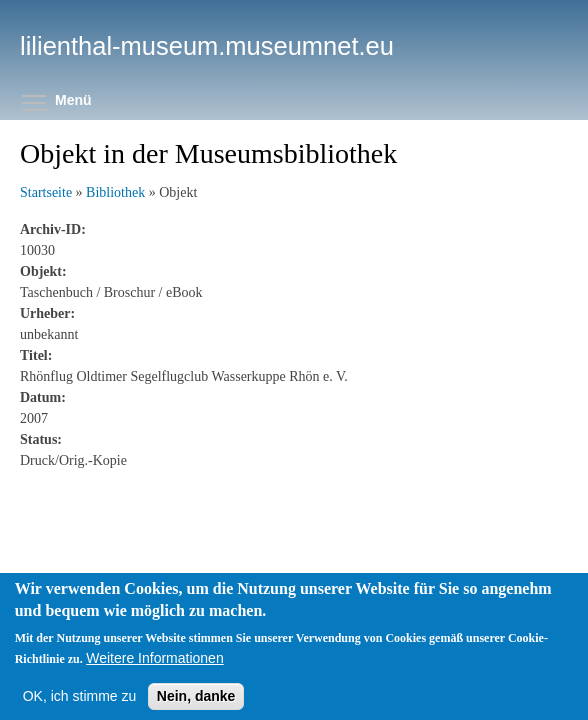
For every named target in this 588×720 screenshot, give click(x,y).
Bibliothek (115, 192)
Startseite (46, 192)
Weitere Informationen (154, 678)
